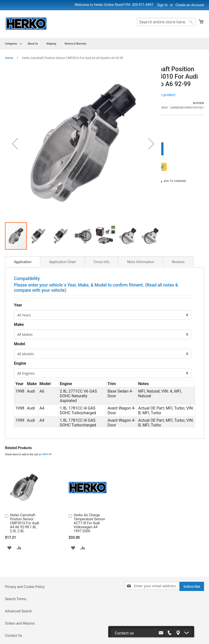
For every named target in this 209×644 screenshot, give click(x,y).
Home (9, 58)
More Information (141, 219)
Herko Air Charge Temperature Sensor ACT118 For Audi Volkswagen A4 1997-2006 (89, 480)
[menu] (104, 44)
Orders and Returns (20, 610)
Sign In (162, 5)
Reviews (178, 219)
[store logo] (26, 24)
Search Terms (16, 586)
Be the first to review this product (150, 95)
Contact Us (14, 623)
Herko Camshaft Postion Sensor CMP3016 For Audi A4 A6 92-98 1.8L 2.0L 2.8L (25, 480)
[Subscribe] (192, 573)
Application (23, 219)
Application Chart (62, 219)
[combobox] (166, 22)
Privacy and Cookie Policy (25, 574)
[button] (15, 122)
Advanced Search (18, 598)
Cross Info (102, 219)
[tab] (23, 219)
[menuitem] (12, 44)
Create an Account (190, 5)
